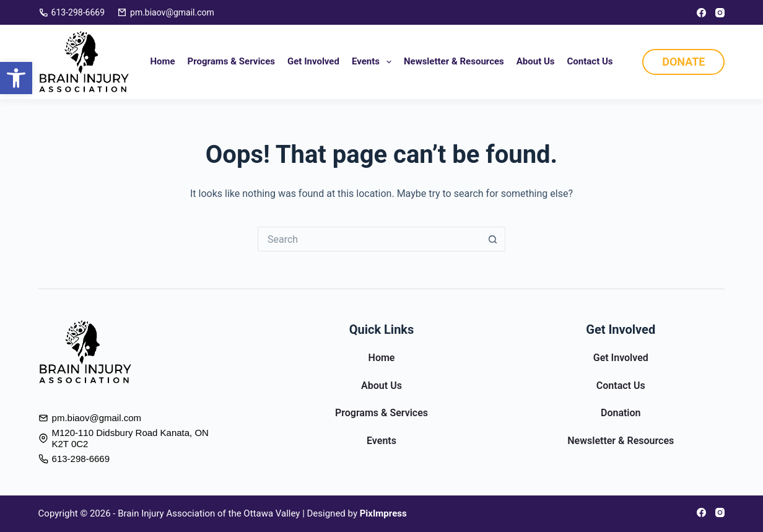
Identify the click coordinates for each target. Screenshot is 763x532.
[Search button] (493, 239)
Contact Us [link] (590, 61)
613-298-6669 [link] (72, 12)
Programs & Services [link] (231, 61)
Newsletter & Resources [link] (454, 61)
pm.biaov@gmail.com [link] (166, 12)
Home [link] (162, 61)
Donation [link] (621, 413)
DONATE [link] (683, 62)
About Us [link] (536, 61)
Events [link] (374, 62)
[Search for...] (369, 239)
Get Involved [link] (313, 61)
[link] (16, 78)
